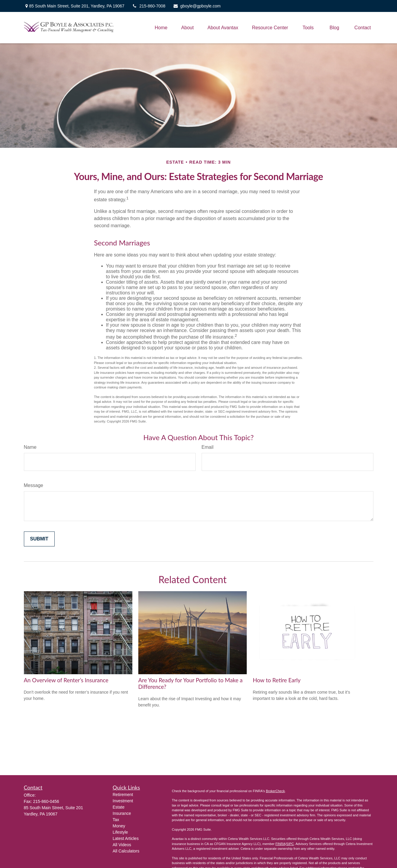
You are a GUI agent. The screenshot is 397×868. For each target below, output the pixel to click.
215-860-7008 (148, 6)
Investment (123, 801)
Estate (119, 807)
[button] (161, 28)
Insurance (122, 813)
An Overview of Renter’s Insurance (66, 680)
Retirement (123, 795)
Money (119, 826)
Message (34, 485)
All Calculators (126, 851)
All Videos (122, 845)
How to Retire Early (277, 680)
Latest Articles (126, 838)
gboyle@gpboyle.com (197, 6)
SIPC (290, 844)
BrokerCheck (275, 791)
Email (208, 447)
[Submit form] (39, 539)
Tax (116, 820)
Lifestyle (120, 832)
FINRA (280, 844)
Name (30, 447)
